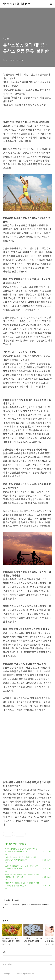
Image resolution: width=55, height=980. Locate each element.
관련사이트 (7, 964)
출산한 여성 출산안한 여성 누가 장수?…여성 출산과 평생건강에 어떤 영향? (22, 876)
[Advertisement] (27, 743)
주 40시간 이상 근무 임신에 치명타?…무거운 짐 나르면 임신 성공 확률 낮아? (21, 850)
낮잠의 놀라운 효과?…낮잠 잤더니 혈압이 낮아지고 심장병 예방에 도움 (21, 867)
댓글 (5, 952)
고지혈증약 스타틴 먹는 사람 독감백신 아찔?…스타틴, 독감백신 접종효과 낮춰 (21, 859)
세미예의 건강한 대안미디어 (17, 4)
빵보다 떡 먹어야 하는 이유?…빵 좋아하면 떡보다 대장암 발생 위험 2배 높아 (22, 884)
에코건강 (8, 844)
